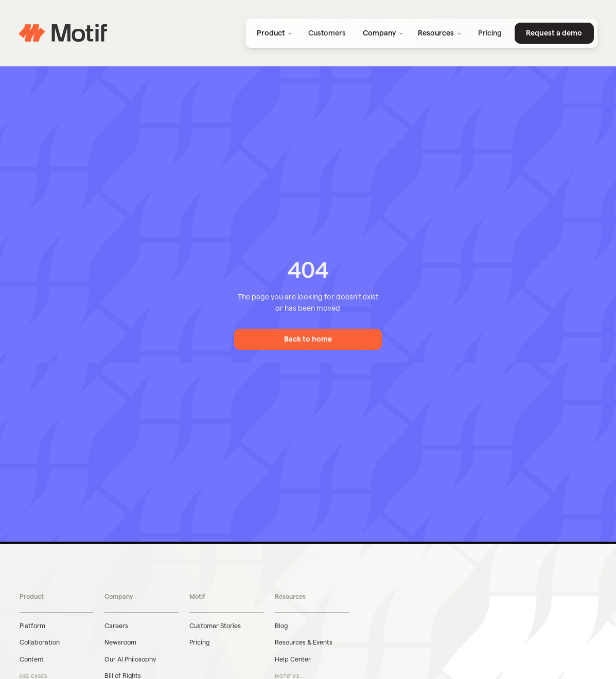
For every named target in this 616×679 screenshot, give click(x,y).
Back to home (308, 339)
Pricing (199, 642)
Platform (32, 626)
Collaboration (40, 642)
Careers (116, 626)
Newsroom (120, 642)
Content (32, 659)
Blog (281, 626)
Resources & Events (304, 642)
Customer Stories (215, 626)
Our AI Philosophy (130, 659)
